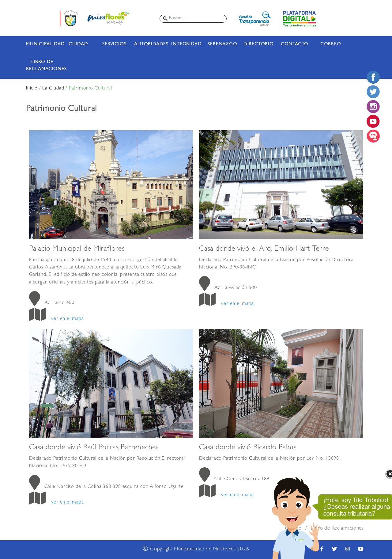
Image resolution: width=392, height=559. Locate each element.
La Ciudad (53, 89)
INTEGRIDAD (186, 44)
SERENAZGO (222, 44)
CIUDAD (78, 44)
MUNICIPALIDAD (42, 44)
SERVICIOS (114, 44)
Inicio (32, 89)
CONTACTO (295, 44)
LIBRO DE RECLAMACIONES (42, 66)
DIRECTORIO (259, 44)
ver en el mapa (67, 319)
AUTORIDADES (150, 44)
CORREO (331, 44)
